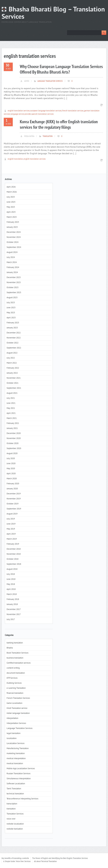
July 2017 (11, 620)
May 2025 (11, 207)
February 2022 (13, 368)
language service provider (21, 114)
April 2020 (11, 474)
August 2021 (12, 393)
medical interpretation (16, 759)
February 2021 (13, 423)
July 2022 (11, 358)
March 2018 (12, 594)
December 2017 (14, 609)
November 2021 (14, 378)
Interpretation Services (16, 723)
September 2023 (14, 293)
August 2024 (12, 252)
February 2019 (13, 544)
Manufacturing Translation (18, 749)
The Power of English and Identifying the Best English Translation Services (60, 858)
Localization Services (15, 744)
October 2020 (12, 444)
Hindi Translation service (17, 708)
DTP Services (12, 678)
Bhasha (10, 648)
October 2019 (12, 504)
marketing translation (16, 754)
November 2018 (14, 554)
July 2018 (11, 574)
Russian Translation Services (18, 774)
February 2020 (13, 484)
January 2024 (12, 273)
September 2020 (14, 449)
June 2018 (11, 579)
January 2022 (12, 373)
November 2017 (14, 614)
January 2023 (12, 328)
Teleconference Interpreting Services (22, 799)
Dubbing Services (14, 683)
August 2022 (12, 353)
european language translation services (46, 111)
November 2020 (14, 438)
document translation (16, 673)
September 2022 (14, 348)
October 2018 (12, 559)
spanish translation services (43, 114)
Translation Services (15, 814)
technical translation (15, 794)
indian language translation (18, 713)
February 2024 (13, 267)
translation (48, 136)
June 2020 (11, 464)
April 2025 (11, 212)
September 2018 (14, 564)
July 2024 (11, 257)
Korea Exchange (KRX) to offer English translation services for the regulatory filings (59, 125)
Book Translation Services (17, 653)
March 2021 (12, 418)
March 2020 (12, 479)
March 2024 (12, 262)
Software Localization (16, 784)
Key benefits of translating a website (15, 858)
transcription (12, 804)
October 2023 (12, 288)
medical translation (15, 764)
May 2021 (11, 408)
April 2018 (11, 589)
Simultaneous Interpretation (19, 779)
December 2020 (14, 433)
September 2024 (14, 247)
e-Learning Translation (16, 688)
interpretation (12, 718)
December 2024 (14, 232)
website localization (15, 824)
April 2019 (11, 534)
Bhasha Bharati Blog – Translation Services (53, 13)
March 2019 (12, 539)
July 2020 (11, 459)
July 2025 (11, 197)
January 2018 (12, 604)
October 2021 (12, 383)
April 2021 (11, 413)
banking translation (15, 643)
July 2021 (11, 398)
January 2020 (12, 489)
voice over (11, 819)
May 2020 (11, 469)
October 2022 (12, 343)
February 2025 (13, 222)
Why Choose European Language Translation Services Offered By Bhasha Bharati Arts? (61, 70)
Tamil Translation (14, 789)
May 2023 (11, 313)
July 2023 (11, 303)
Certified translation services (19, 663)
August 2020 (12, 454)
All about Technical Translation (45, 862)
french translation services (73, 111)
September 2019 (14, 509)
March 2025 (12, 217)
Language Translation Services (50, 81)
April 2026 (11, 187)
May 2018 (11, 584)
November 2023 (14, 283)
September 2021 (14, 388)
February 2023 (13, 323)
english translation (15, 159)
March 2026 (12, 192)
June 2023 (11, 308)
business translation (15, 658)
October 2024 (12, 242)
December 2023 (14, 278)
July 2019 (11, 519)
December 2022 (14, 333)
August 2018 (12, 569)
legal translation (14, 733)
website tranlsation (15, 829)
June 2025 (11, 202)
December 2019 (14, 494)
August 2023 (12, 298)
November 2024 (14, 237)
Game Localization (14, 703)
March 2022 (12, 363)
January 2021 (12, 428)
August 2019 (12, 514)
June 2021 (11, 403)
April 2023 (11, 318)
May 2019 (11, 529)
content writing (13, 668)
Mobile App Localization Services (21, 769)
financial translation (15, 693)
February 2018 (13, 599)
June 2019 (11, 524)
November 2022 (14, 338)
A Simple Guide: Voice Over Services (17, 862)
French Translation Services (18, 698)
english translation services (19, 111)
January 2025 (12, 227)
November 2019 (14, 499)
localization (12, 738)
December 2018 (14, 549)
